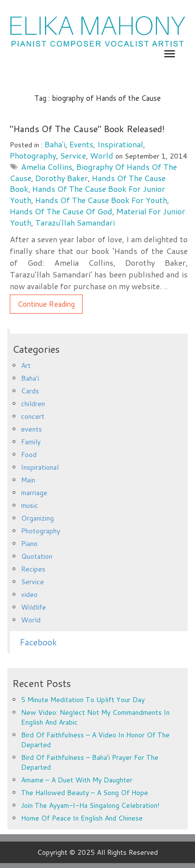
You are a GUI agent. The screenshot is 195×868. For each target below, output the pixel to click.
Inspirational (120, 144)
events (81, 144)
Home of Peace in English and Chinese (82, 818)
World (102, 155)
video (29, 594)
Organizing (37, 518)
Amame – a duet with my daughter (77, 780)
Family (31, 442)
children (33, 404)
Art (26, 365)
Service (73, 155)
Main (28, 480)
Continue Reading (46, 304)
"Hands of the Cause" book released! (87, 129)
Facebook (38, 642)
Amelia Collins (47, 167)
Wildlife (33, 607)
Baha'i (55, 144)
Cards (30, 391)
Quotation (37, 556)
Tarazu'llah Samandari (75, 222)
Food (29, 455)
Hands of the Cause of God (61, 211)
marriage (34, 493)
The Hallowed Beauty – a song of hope (85, 793)
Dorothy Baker (62, 178)
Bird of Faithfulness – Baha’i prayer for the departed (90, 762)
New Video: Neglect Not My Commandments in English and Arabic (95, 717)
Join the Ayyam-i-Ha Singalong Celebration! (90, 805)
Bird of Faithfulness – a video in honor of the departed (95, 740)
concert (33, 416)
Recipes (33, 569)
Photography (33, 155)
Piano (29, 544)
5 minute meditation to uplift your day (83, 700)
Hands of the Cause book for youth (101, 200)
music (30, 505)
